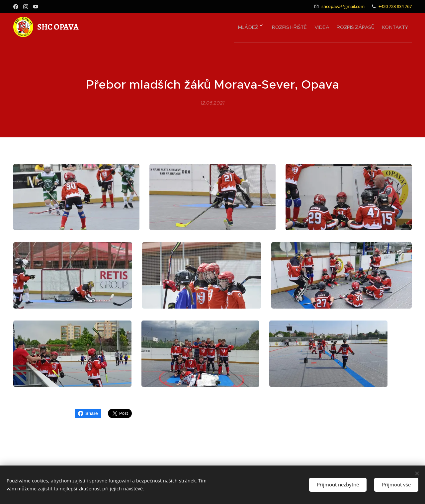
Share (88, 413)
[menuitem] (233, 27)
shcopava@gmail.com (343, 6)
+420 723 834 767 (395, 6)
